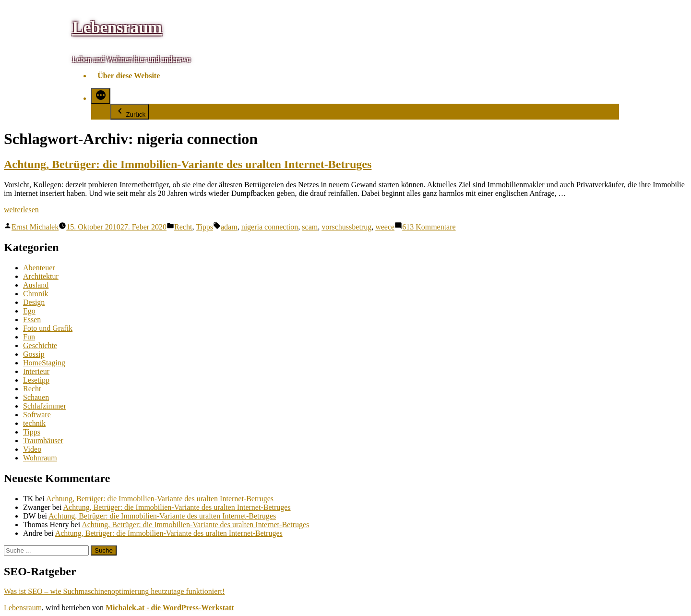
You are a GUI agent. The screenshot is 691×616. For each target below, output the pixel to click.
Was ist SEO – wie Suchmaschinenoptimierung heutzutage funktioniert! (114, 591)
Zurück (130, 112)
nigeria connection (270, 227)
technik (34, 423)
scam (310, 227)
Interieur (36, 371)
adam (229, 227)
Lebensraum (117, 27)
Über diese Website (129, 76)
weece (385, 227)
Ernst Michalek (35, 227)
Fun (29, 337)
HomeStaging (44, 363)
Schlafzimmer (45, 406)
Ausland (36, 285)
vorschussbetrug (346, 227)
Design (34, 302)
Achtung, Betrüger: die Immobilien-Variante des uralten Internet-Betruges (188, 164)
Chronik (36, 294)
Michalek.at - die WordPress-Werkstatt (170, 608)
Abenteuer (39, 268)
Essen (32, 320)
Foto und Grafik (48, 328)
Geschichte (40, 345)
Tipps (204, 227)
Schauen (36, 397)
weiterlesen (21, 210)
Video (32, 449)
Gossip (34, 354)
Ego (29, 311)
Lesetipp (36, 380)
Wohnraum (40, 458)
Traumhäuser (43, 441)
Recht (183, 227)
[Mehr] (101, 96)
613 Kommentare (429, 227)
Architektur (41, 276)
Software (37, 415)
